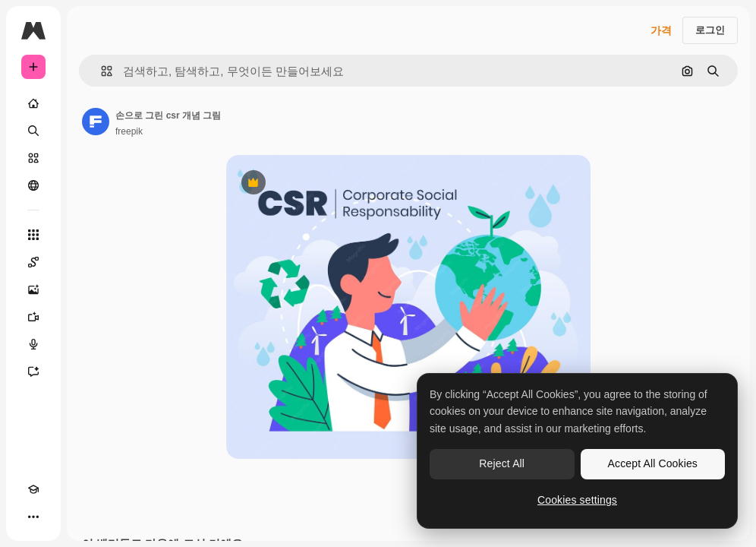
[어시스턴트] (33, 372)
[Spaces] (33, 262)
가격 (661, 30)
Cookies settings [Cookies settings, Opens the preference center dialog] (577, 500)
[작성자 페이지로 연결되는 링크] (96, 122)
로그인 (710, 30)
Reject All (502, 463)
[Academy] (33, 489)
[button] (101, 71)
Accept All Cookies (653, 463)
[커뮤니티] (33, 185)
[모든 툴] (33, 235)
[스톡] (33, 158)
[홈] (33, 103)
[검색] (33, 131)
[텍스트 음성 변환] (33, 344)
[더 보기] (33, 517)
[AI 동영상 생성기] (33, 317)
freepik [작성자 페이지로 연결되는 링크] (129, 131)
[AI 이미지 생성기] (33, 289)
